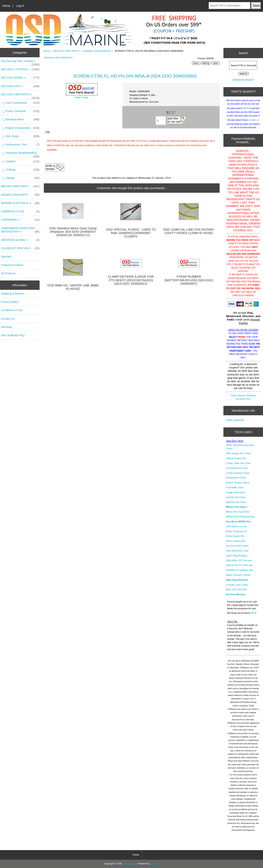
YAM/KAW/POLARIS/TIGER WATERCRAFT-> (20, 230)
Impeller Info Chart (236, 497)
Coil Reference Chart (237, 468)
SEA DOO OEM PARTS (66, 51)
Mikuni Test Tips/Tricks (238, 512)
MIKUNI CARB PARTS (20, 186)
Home (6, 6)
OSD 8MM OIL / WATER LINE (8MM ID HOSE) (73, 287)
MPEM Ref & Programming (240, 517)
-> (20, 96)
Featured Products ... (14, 265)
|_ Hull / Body (20, 136)
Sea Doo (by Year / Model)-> (20, 62)
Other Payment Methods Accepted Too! (243, 397)
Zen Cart (155, 864)
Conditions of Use (12, 310)
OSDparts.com (129, 864)
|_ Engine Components (20, 128)
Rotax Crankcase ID (236, 531)
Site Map (6, 327)
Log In (20, 6)
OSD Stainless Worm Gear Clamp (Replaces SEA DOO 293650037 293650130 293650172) (73, 232)
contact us (254, 120)
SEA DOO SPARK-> (20, 78)
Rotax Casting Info (236, 541)
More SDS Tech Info (236, 589)
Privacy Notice (10, 302)
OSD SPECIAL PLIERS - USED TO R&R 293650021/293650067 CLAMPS (131, 233)
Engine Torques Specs (238, 483)
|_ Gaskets (20, 161)
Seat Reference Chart (237, 551)
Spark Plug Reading (236, 556)
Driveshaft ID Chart (236, 478)
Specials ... (8, 257)
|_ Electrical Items (20, 119)
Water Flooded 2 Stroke (238, 575)
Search (243, 53)
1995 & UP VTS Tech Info (239, 565)
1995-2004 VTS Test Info (239, 560)
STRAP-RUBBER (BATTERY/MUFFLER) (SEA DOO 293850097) (189, 280)
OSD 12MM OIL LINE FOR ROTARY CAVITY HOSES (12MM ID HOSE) (189, 231)
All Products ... (10, 273)
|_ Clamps (20, 178)
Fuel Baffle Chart (235, 487)
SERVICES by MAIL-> (20, 240)
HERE (246, 108)
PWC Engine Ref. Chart (238, 453)
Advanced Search (243, 80)
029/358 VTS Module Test (239, 570)
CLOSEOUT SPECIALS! (20, 248)
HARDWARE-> (20, 220)
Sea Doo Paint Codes (237, 546)
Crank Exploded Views (238, 473)
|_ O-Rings (20, 170)
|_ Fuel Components (20, 103)
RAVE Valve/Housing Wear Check (240, 447)
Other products (235, 420)
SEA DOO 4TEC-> (20, 86)
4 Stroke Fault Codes (237, 585)
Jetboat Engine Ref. (236, 458)
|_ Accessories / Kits (20, 145)
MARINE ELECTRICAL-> (20, 203)
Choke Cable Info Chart (238, 463)
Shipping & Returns (13, 294)
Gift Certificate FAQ (13, 335)
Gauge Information (236, 492)
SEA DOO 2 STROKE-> (20, 69)
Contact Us (8, 319)
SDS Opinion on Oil (236, 526)
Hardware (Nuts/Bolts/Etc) (97, 51)
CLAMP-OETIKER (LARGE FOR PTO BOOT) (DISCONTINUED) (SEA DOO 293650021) (131, 280)
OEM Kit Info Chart (236, 502)
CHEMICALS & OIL (20, 211)
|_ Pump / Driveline (20, 111)
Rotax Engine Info (235, 536)
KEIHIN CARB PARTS (20, 195)
